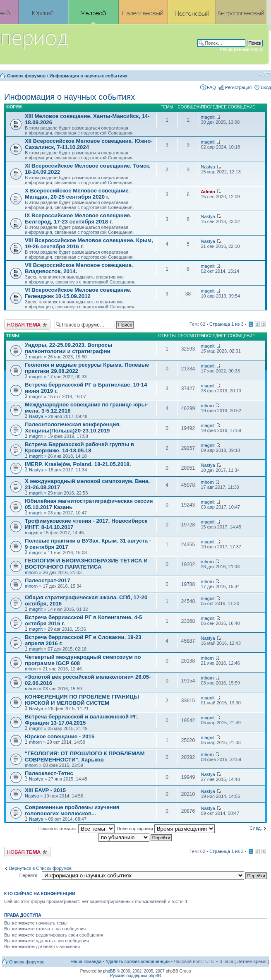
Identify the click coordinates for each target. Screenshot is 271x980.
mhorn (207, 406)
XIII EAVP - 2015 (45, 790)
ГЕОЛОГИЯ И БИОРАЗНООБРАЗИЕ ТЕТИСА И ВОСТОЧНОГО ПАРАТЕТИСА (86, 564)
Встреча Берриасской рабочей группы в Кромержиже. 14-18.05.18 (79, 447)
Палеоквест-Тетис (49, 773)
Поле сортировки (165, 829)
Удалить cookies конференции (138, 961)
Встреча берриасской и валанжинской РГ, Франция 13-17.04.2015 (81, 720)
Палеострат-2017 (48, 580)
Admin (208, 192)
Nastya (208, 167)
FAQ (211, 87)
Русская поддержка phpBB (135, 976)
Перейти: (29, 875)
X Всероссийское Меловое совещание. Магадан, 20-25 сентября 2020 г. (77, 194)
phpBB (109, 971)
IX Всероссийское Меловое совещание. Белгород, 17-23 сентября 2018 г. (78, 219)
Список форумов (26, 76)
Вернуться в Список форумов (40, 868)
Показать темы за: (77, 829)
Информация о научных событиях (89, 76)
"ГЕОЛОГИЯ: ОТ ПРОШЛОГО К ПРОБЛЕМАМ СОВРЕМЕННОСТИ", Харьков (85, 757)
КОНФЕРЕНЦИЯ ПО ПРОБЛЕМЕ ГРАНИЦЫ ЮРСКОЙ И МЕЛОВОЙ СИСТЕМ (82, 700)
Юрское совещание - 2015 (60, 736)
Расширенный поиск (241, 49)
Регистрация (238, 87)
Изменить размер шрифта (265, 74)
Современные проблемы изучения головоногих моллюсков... (72, 810)
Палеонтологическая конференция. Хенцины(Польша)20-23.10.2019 (73, 428)
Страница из (226, 324)
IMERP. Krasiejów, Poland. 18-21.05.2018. (78, 464)
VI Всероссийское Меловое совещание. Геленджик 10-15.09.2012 (78, 293)
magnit (208, 117)
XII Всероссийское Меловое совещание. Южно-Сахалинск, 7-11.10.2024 (89, 144)
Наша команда (86, 961)
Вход (266, 87)
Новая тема (27, 325)
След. (256, 828)
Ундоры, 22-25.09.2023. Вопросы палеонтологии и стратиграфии (68, 348)
